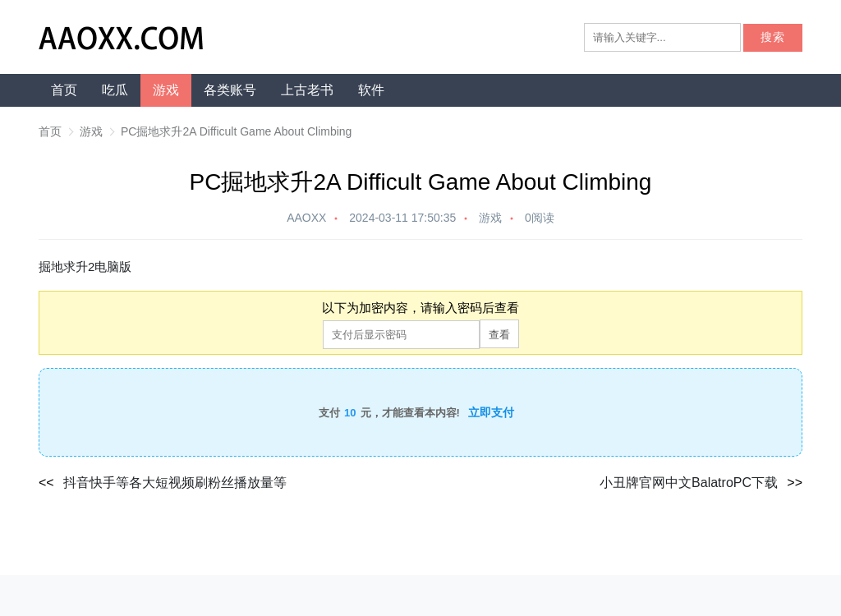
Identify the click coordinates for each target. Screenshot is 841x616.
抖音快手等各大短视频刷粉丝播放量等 (175, 483)
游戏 (166, 90)
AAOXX (306, 218)
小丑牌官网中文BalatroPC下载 (689, 483)
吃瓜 (115, 90)
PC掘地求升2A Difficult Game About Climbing (236, 131)
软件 (371, 90)
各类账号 (230, 90)
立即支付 (491, 412)
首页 (64, 90)
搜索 (773, 37)
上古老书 (307, 90)
